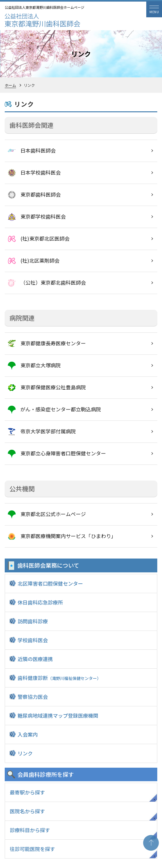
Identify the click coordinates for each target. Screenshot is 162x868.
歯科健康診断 (59, 678)
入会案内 (28, 734)
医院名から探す (27, 811)
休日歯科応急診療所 (40, 602)
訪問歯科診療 (33, 621)
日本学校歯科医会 (41, 172)
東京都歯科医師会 (41, 194)
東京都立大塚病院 (41, 365)
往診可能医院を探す (32, 849)
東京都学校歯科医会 (43, 216)
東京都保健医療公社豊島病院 (53, 387)
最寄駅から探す (27, 792)
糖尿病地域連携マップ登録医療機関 (58, 715)
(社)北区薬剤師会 (40, 260)
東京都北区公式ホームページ (53, 514)
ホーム (10, 85)
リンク (25, 753)
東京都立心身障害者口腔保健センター (63, 453)
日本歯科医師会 (38, 150)
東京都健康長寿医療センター (53, 343)
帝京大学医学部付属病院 (48, 431)
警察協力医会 (33, 697)
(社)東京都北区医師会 (45, 238)
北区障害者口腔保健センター (50, 583)
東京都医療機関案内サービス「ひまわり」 (68, 536)
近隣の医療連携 (35, 659)
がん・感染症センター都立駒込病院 (61, 409)
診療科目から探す (30, 830)
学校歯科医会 (33, 640)
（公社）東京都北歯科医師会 (53, 282)
